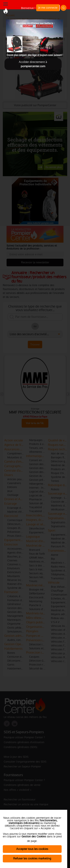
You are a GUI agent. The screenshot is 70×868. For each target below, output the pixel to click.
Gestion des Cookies (34, 836)
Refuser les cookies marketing (32, 858)
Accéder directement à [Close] (33, 64)
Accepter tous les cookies (32, 849)
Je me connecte (48, 8)
